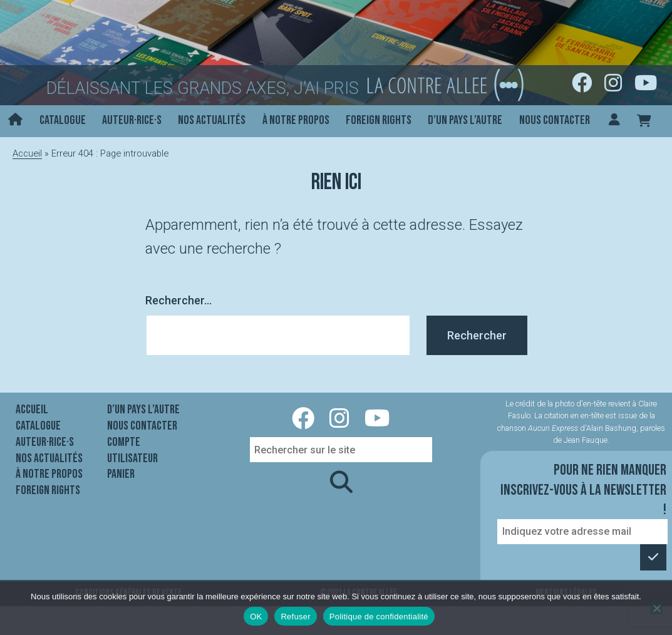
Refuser (295, 617)
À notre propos (296, 120)
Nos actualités (212, 120)
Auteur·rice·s (132, 120)
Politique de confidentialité (379, 617)
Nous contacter (555, 120)
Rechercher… (178, 300)
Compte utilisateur (132, 450)
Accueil (27, 153)
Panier (121, 474)
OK (256, 617)
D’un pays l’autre (465, 120)
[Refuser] (656, 608)
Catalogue (63, 120)
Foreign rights (379, 120)
